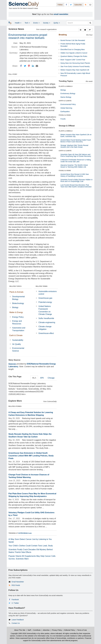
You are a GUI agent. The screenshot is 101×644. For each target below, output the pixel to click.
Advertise (46, 630)
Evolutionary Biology (68, 93)
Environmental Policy (68, 104)
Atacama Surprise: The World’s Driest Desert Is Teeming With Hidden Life (74, 166)
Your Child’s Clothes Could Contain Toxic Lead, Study (31, 546)
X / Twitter (15, 603)
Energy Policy (18, 317)
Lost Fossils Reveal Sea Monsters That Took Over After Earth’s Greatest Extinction (76, 186)
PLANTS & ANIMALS (66, 86)
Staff (29, 630)
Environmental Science (18, 349)
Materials (12, 364)
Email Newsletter (18, 582)
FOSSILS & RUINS (65, 115)
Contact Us (16, 623)
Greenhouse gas (45, 298)
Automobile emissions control (48, 293)
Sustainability (18, 340)
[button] (81, 30)
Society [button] (47, 23)
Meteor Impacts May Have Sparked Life (75, 70)
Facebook (15, 600)
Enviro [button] (36, 23)
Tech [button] (27, 23)
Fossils (63, 119)
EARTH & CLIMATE (65, 101)
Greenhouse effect (46, 333)
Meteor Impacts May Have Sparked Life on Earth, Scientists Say (76, 135)
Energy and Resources (17, 322)
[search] (90, 23)
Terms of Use (82, 630)
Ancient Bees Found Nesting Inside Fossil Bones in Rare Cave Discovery (76, 141)
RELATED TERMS (42, 286)
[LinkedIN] (33, 66)
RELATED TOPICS (16, 286)
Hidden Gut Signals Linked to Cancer (74, 53)
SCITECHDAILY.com (25, 533)
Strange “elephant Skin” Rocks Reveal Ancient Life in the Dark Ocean (74, 146)
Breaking (63, 35)
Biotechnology (18, 303)
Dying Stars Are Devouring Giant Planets (75, 63)
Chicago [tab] (51, 378)
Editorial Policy (70, 630)
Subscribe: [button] (78, 5)
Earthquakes (65, 112)
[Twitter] (25, 66)
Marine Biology (66, 97)
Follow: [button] (60, 5)
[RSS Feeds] (86, 5)
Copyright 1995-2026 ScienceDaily (23, 633)
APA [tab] (42, 378)
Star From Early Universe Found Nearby (75, 66)
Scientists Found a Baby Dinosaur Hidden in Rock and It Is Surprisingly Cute (76, 180)
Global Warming (66, 108)
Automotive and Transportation (19, 329)
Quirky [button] (57, 23)
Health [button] (18, 23)
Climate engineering (47, 322)
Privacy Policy (57, 630)
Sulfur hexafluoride (46, 318)
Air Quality (17, 344)
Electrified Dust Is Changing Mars (73, 49)
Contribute (37, 630)
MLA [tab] (34, 378)
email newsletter (61, 14)
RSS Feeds (16, 585)
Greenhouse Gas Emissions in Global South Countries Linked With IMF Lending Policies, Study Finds (31, 456)
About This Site (20, 630)
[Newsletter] (90, 5)
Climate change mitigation (45, 328)
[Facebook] (21, 66)
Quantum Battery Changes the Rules (74, 56)
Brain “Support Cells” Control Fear (73, 60)
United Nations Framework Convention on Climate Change (45, 310)
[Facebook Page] (66, 5)
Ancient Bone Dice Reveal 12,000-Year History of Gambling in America (75, 175)
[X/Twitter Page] (71, 5)
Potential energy (45, 302)
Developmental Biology (19, 298)
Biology (15, 307)
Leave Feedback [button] (18, 620)
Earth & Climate (16, 335)
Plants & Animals (16, 292)
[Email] (37, 66)
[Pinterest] (29, 66)
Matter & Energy (16, 312)
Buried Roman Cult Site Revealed (73, 40)
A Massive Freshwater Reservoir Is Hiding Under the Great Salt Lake (76, 161)
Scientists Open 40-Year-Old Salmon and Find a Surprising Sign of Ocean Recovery (76, 155)
